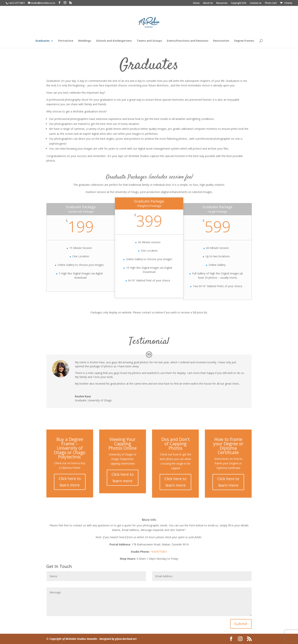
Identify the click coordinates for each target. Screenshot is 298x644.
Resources (222, 3)
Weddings (85, 41)
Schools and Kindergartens (114, 41)
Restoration (221, 41)
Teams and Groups (149, 41)
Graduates (42, 41)
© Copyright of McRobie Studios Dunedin (72, 639)
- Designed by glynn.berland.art (117, 639)
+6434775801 (159, 552)
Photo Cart (271, 3)
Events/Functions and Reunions (188, 41)
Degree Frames (244, 41)
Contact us (256, 3)
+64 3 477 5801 (17, 3)
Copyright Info (239, 3)
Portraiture (66, 41)
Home (196, 3)
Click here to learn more (70, 482)
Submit (241, 624)
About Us (208, 3)
